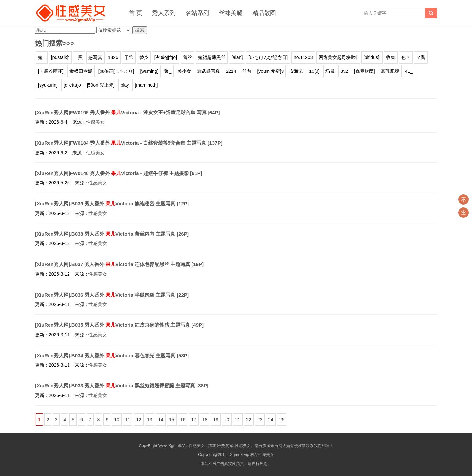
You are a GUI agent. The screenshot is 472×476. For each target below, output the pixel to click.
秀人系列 (164, 13)
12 (139, 420)
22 (249, 420)
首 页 (136, 13)
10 (117, 420)
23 (260, 420)
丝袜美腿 (231, 13)
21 (238, 420)
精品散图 (264, 13)
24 (271, 420)
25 (282, 420)
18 (205, 420)
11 (128, 420)
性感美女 (95, 122)
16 (183, 420)
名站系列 (197, 13)
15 (172, 420)
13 (150, 420)
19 (216, 420)
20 (227, 420)
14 (161, 420)
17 (194, 420)
